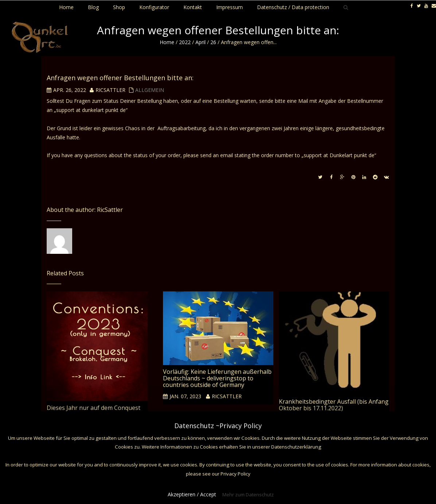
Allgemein (150, 90)
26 (213, 42)
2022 (185, 42)
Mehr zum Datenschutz (248, 495)
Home (167, 42)
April (201, 42)
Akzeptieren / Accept (192, 494)
